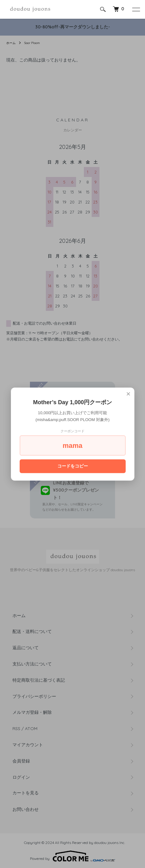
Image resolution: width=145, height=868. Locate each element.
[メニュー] (136, 9)
